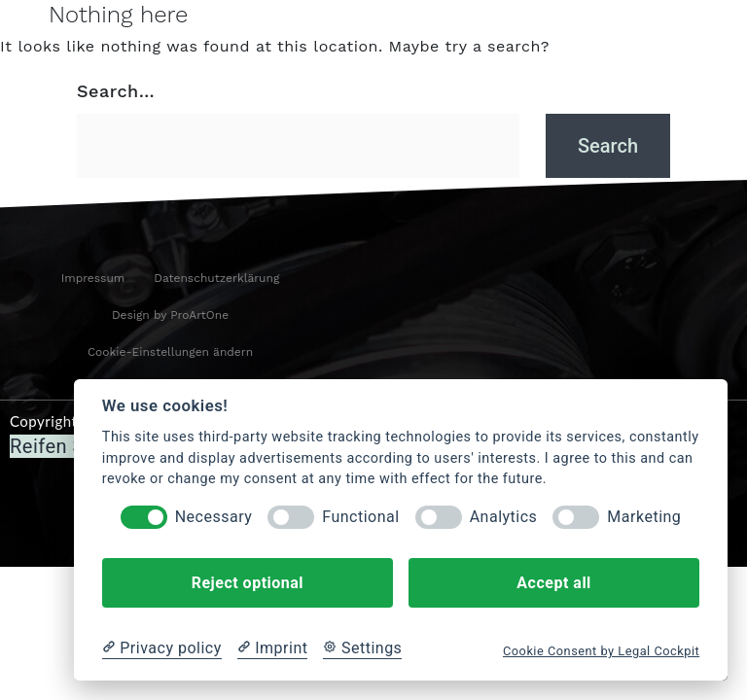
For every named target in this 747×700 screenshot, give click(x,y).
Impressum (93, 278)
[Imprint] (273, 648)
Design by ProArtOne (170, 315)
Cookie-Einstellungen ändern (170, 352)
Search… (116, 91)
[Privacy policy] (162, 648)
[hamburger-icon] (25, 32)
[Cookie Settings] (362, 648)
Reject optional (248, 583)
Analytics (504, 517)
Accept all (553, 583)
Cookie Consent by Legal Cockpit (601, 651)
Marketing (644, 517)
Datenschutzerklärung (216, 278)
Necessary (214, 517)
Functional (360, 517)
